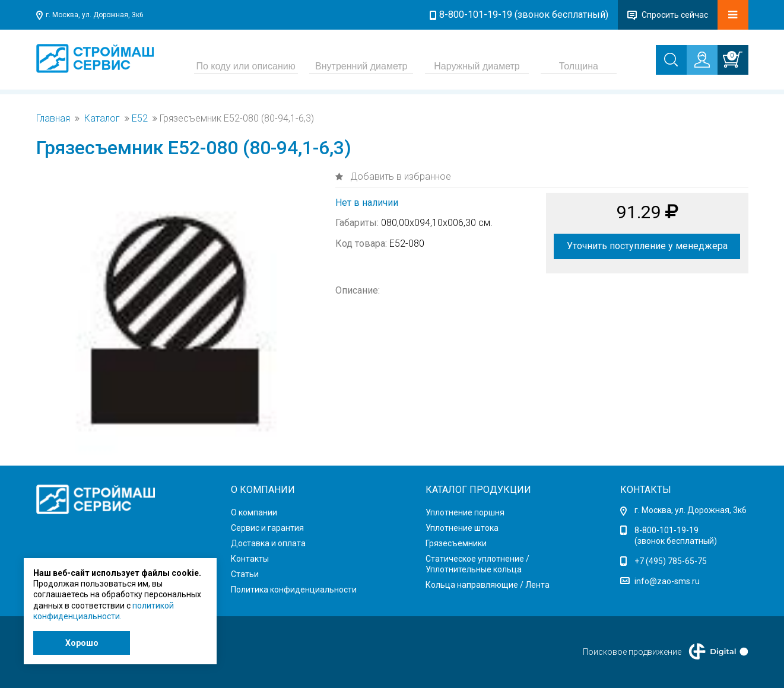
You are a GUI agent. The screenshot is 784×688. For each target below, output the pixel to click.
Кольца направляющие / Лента (488, 585)
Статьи (245, 574)
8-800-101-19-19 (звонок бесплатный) (524, 15)
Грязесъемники (456, 543)
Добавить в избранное (399, 176)
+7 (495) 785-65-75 (671, 561)
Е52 (140, 119)
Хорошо (82, 643)
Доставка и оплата (268, 543)
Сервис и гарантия (267, 528)
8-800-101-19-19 (666, 530)
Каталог (102, 119)
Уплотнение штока (462, 528)
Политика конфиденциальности (294, 590)
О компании (254, 512)
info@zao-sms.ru (667, 581)
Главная (53, 119)
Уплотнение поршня (465, 512)
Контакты (250, 559)
